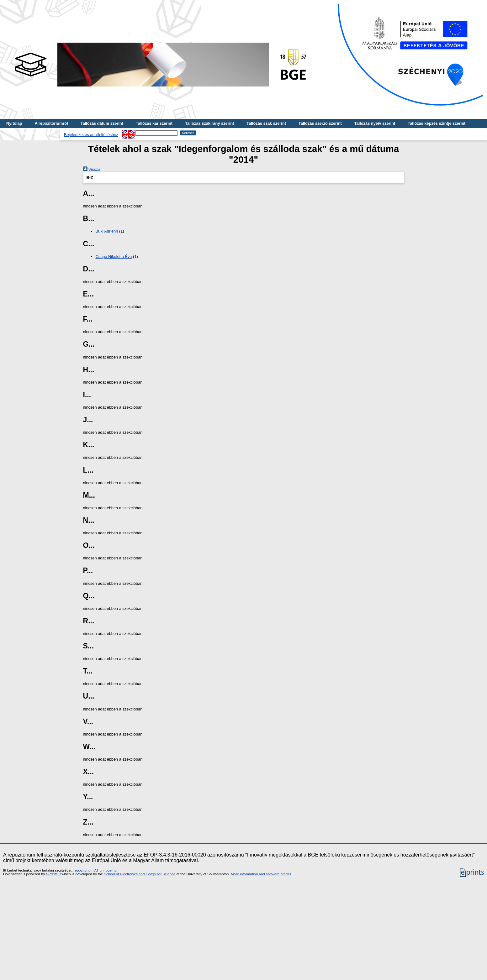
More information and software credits (261, 874)
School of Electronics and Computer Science (140, 874)
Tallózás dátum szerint (102, 123)
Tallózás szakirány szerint (209, 123)
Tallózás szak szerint (266, 123)
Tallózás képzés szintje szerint (437, 123)
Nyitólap (14, 123)
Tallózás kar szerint (154, 123)
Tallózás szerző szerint (320, 123)
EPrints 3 (53, 874)
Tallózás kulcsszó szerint (30, 133)
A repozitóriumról (51, 123)
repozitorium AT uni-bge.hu (95, 870)
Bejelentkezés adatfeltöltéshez (91, 135)
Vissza (92, 169)
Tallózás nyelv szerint (375, 123)
